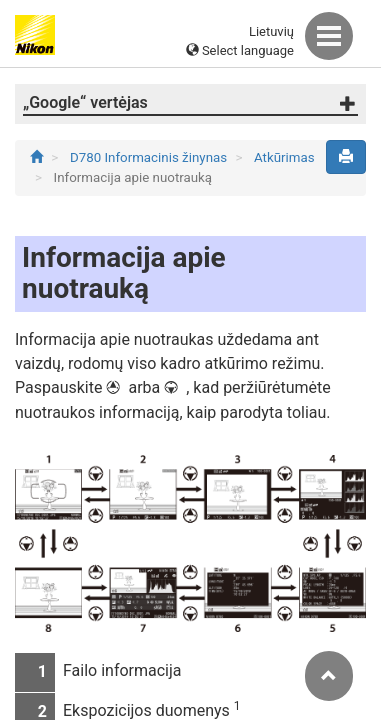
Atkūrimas (284, 157)
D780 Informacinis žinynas (150, 157)
